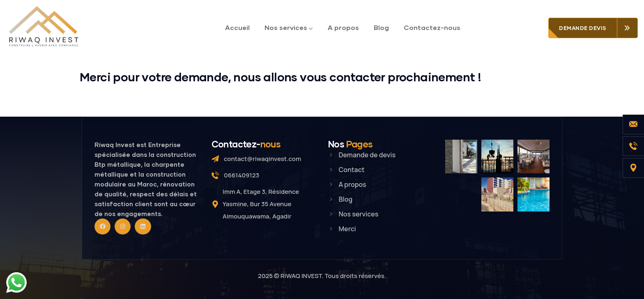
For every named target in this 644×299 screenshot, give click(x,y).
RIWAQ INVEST (301, 276)
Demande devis (583, 28)
